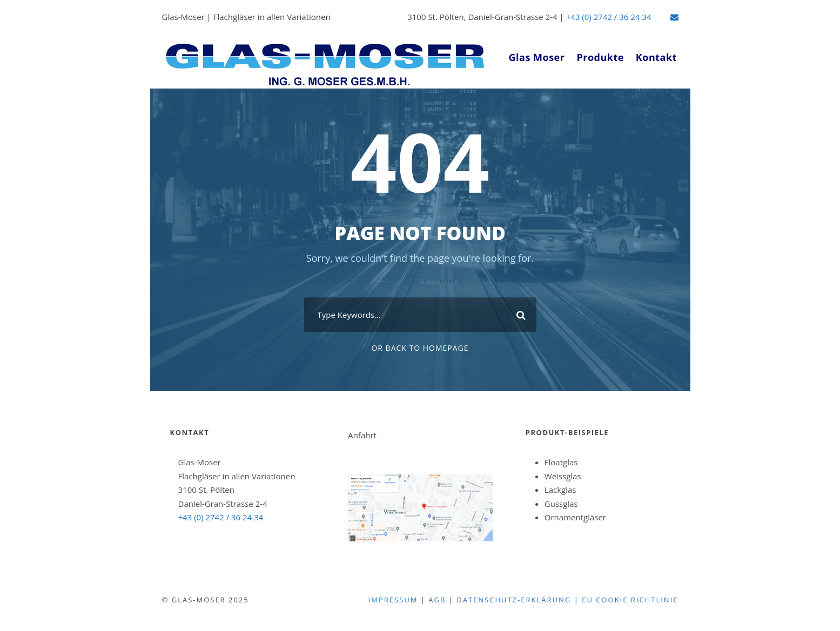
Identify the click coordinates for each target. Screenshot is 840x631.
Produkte (600, 57)
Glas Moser (537, 57)
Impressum (393, 600)
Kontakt (656, 57)
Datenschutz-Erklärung (514, 600)
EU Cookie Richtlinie (630, 600)
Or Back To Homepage (420, 348)
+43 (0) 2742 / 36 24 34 (609, 17)
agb (437, 600)
